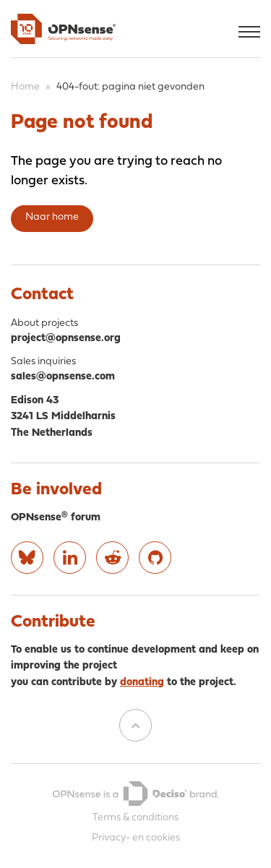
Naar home (52, 217)
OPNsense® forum (56, 518)
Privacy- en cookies (136, 838)
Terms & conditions (135, 818)
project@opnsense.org (66, 339)
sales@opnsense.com (63, 377)
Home (25, 87)
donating (142, 683)
